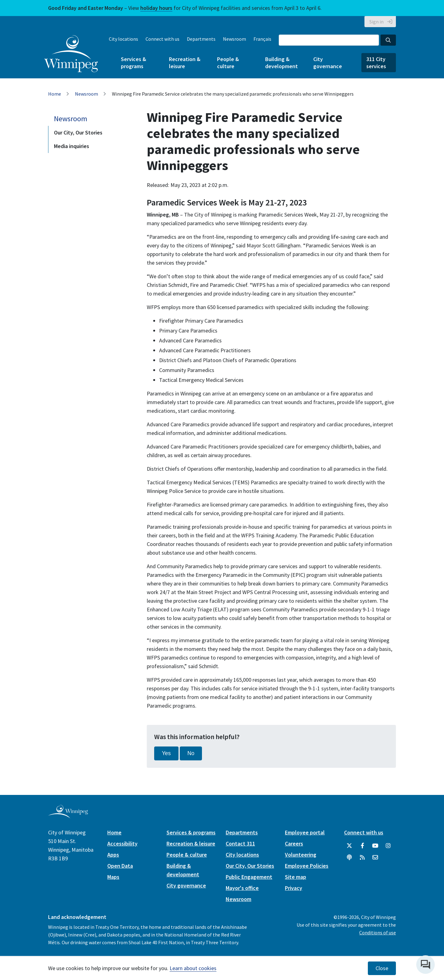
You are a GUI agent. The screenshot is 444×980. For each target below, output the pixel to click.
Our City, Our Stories (78, 132)
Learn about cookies (193, 968)
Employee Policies (307, 866)
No (191, 753)
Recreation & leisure (185, 63)
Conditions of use (378, 932)
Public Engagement (249, 877)
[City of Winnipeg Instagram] (388, 846)
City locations (123, 39)
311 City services (376, 63)
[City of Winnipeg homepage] (68, 816)
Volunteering (301, 855)
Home (55, 94)
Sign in (376, 22)
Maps (113, 877)
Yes (166, 753)
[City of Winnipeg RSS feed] (362, 858)
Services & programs (134, 63)
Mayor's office (242, 888)
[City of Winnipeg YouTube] (375, 846)
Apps (113, 855)
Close (382, 968)
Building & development (282, 63)
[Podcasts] (349, 858)
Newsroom (234, 39)
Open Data (120, 866)
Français (262, 39)
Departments (201, 39)
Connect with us (162, 39)
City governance (328, 63)
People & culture (228, 63)
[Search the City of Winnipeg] (329, 40)
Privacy (294, 888)
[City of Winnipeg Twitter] (349, 846)
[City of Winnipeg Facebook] (362, 846)
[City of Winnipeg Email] (375, 858)
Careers (294, 844)
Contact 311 (240, 844)
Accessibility (122, 844)
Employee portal (305, 832)
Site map (296, 877)
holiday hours (156, 8)
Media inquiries (72, 146)
